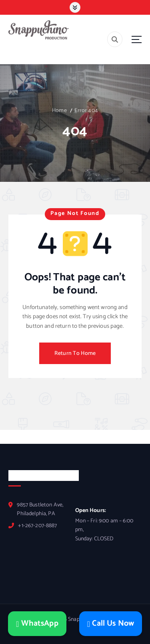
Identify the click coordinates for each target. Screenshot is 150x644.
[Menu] (137, 39)
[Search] (115, 39)
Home (59, 111)
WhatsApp (37, 624)
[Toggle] (75, 7)
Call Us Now (111, 624)
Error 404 (86, 111)
